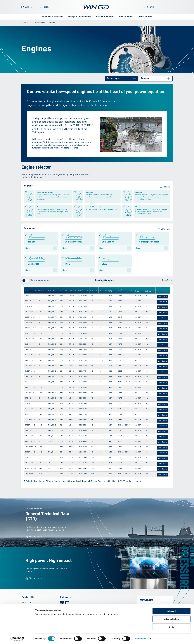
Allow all (172, 611)
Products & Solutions (53, 17)
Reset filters (165, 280)
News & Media (126, 17)
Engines (52, 23)
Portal (44, 7)
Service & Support (105, 17)
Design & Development (80, 17)
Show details (141, 639)
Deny (172, 627)
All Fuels (166, 187)
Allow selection (171, 619)
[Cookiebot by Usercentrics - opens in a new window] (17, 639)
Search (149, 7)
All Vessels (165, 229)
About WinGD (145, 17)
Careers (27, 7)
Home (24, 23)
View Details (162, 296)
